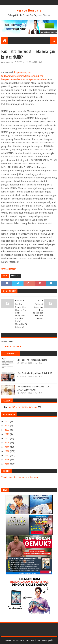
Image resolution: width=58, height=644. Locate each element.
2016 (7, 460)
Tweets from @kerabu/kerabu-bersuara (20, 477)
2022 (7, 434)
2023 (7, 430)
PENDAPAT (15, 276)
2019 (7, 447)
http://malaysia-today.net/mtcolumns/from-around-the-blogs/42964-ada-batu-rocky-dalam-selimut (24, 76)
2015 (7, 464)
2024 (7, 426)
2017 (7, 455)
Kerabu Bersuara (29, 10)
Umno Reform (9, 269)
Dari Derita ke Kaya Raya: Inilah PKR (35, 373)
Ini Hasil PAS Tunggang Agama (32, 360)
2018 (7, 451)
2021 (7, 438)
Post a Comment (13, 346)
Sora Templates (22, 640)
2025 (7, 421)
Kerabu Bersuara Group (22, 407)
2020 (7, 443)
